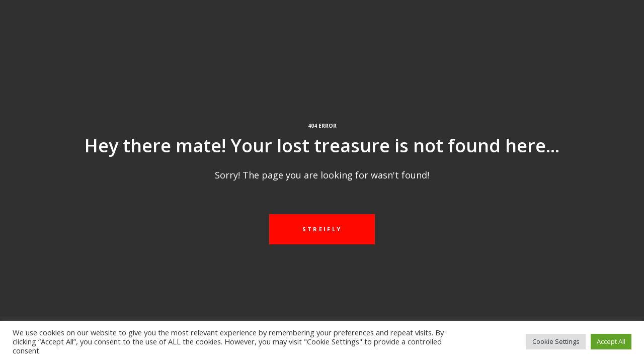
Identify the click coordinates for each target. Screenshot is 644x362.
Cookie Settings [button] (556, 341)
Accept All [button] (611, 341)
